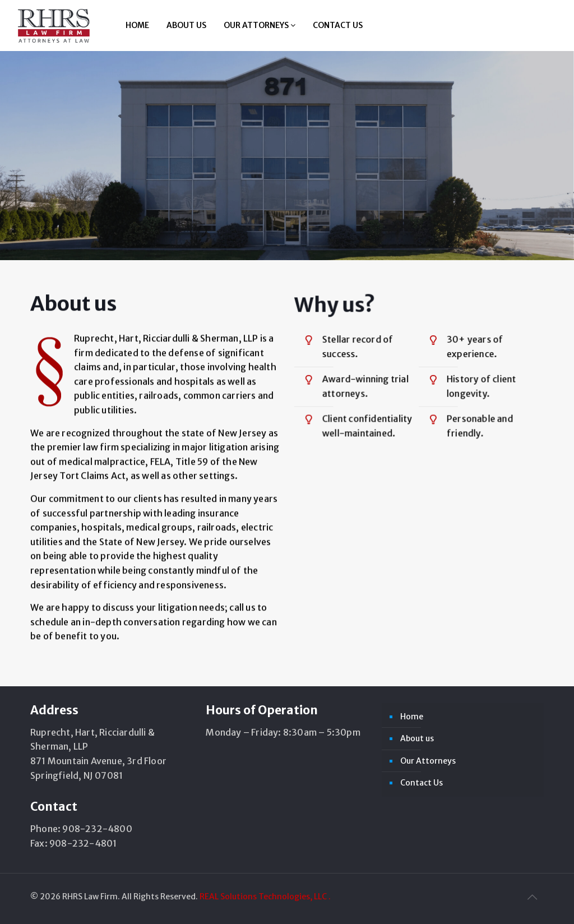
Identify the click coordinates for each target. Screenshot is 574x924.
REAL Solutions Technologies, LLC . (265, 897)
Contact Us (338, 25)
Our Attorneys (260, 25)
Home (137, 25)
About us (186, 25)
